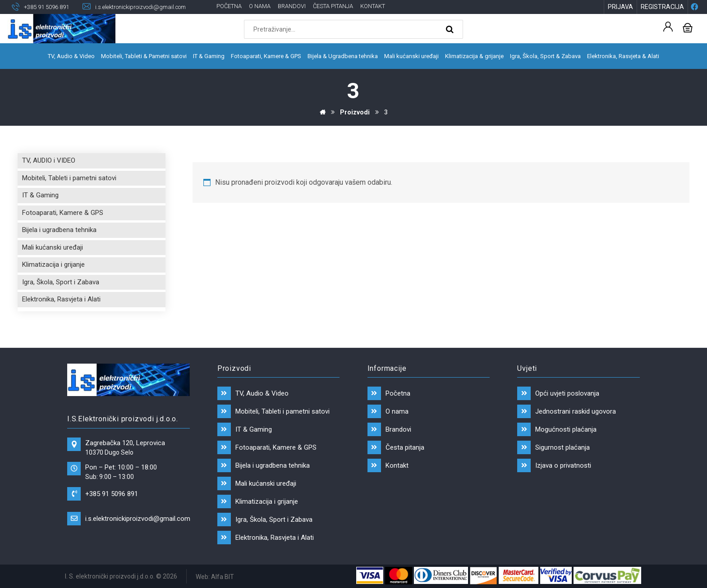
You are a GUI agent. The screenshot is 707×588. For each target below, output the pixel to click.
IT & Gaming (40, 195)
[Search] (451, 30)
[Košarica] (688, 27)
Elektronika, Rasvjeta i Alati (61, 299)
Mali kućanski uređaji (53, 247)
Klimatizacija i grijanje (53, 264)
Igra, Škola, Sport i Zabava (61, 282)
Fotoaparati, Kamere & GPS (63, 213)
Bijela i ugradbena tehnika (59, 230)
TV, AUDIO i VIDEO (49, 160)
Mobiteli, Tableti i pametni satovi (69, 178)
